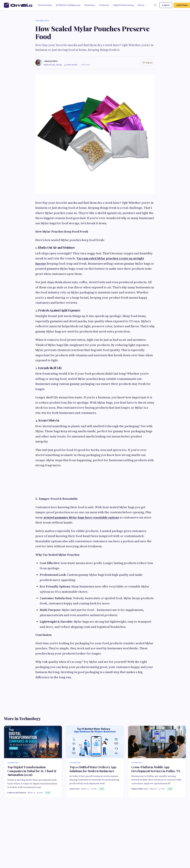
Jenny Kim (51, 61)
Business (90, 5)
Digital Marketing (123, 5)
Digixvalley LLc (140, 789)
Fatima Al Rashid (17, 793)
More (142, 5)
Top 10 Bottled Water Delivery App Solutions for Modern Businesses (93, 769)
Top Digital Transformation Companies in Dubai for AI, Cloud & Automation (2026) (32, 771)
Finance (104, 5)
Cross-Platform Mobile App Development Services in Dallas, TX (156, 769)
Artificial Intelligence (68, 5)
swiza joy (74, 789)
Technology (45, 5)
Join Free (182, 5)
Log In (166, 5)
